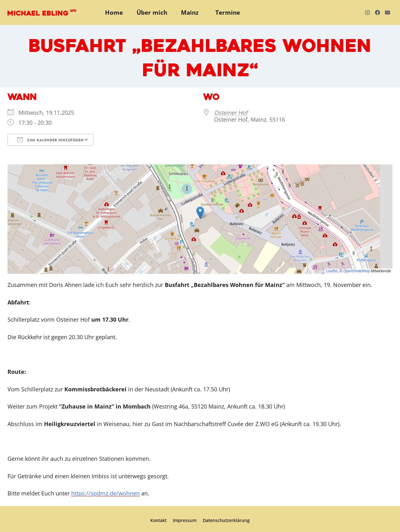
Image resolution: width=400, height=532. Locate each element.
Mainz (190, 13)
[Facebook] (377, 13)
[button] (200, 213)
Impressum (185, 520)
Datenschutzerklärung (226, 520)
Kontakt (158, 520)
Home (114, 13)
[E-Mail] (387, 13)
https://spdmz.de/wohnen (105, 493)
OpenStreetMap (357, 271)
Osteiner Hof (231, 113)
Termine (228, 13)
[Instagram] (367, 13)
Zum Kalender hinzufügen (50, 140)
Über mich (152, 13)
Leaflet (332, 271)
